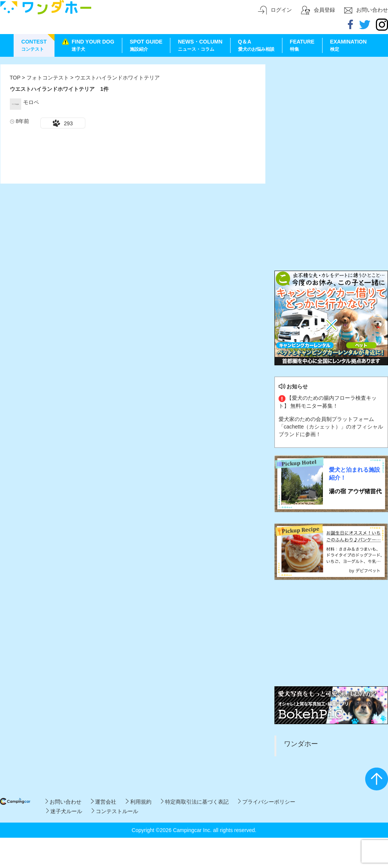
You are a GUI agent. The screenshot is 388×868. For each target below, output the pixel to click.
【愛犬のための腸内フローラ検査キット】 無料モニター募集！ (328, 402)
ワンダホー (301, 744)
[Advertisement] (331, 112)
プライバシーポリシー (267, 802)
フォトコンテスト (48, 78)
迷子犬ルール (64, 811)
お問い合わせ (63, 802)
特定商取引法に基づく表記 (195, 802)
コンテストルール (115, 811)
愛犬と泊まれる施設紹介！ (354, 474)
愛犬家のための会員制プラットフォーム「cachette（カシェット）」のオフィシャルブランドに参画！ (331, 427)
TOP (15, 78)
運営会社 (104, 802)
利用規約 (138, 802)
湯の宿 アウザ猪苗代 (355, 491)
